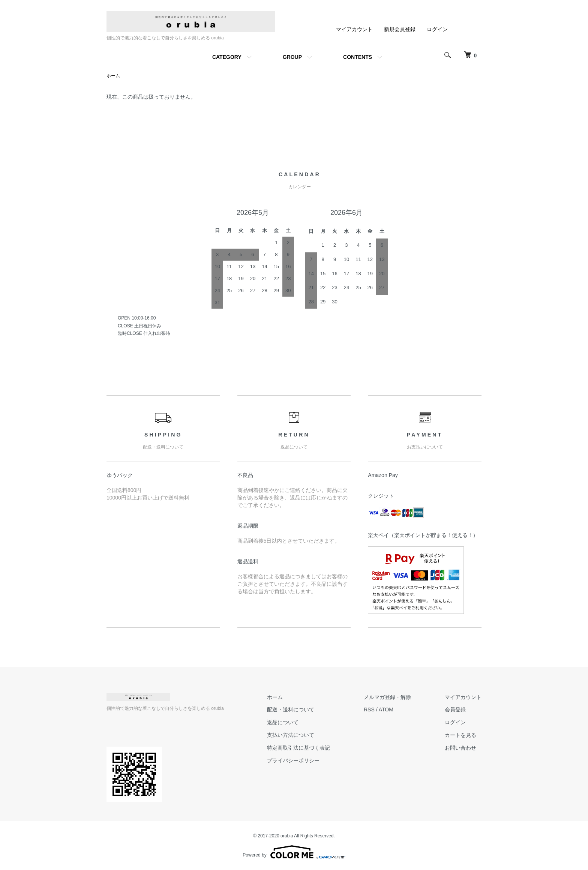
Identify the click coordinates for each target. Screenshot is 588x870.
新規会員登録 (400, 29)
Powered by (294, 852)
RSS (369, 709)
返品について (283, 722)
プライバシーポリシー (293, 760)
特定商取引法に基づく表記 (298, 748)
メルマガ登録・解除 (387, 697)
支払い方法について (291, 735)
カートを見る (460, 735)
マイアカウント (354, 29)
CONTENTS (358, 57)
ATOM (386, 709)
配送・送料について (291, 709)
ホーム (113, 76)
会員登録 (455, 709)
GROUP (292, 57)
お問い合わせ (460, 748)
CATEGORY (227, 57)
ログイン (437, 29)
